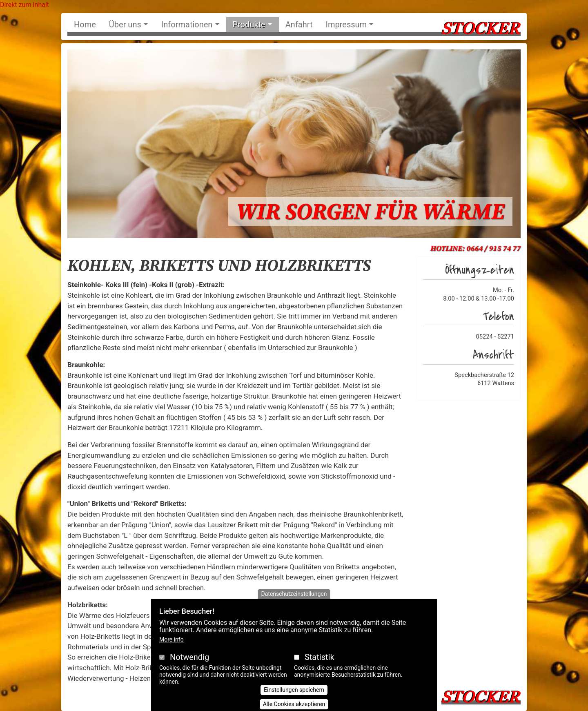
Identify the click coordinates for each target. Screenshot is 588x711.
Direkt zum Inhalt (24, 5)
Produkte (249, 25)
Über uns (125, 25)
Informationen (187, 25)
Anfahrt (299, 25)
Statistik (320, 667)
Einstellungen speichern (294, 700)
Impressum (346, 25)
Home (85, 25)
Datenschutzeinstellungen (294, 604)
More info (171, 649)
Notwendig (189, 667)
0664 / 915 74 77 (493, 249)
